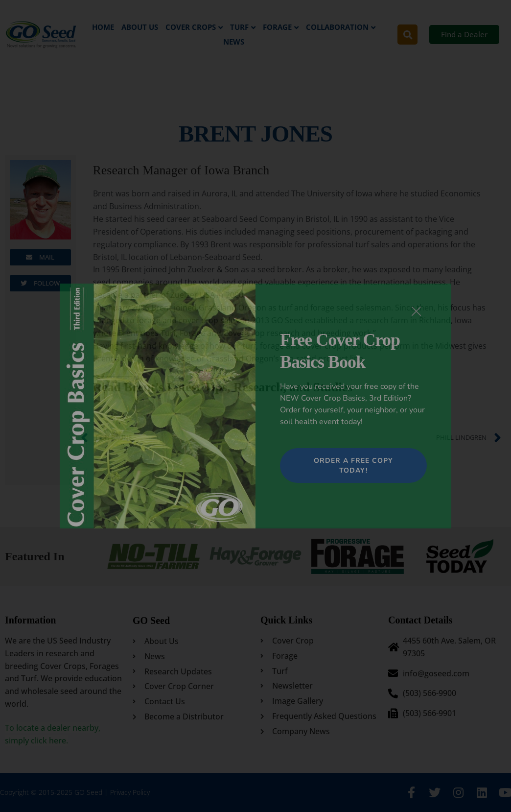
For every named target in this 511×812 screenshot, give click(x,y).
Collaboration (337, 27)
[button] (407, 35)
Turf (239, 27)
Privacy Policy (130, 792)
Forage (277, 27)
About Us (140, 27)
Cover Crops (191, 27)
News (234, 42)
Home (103, 27)
